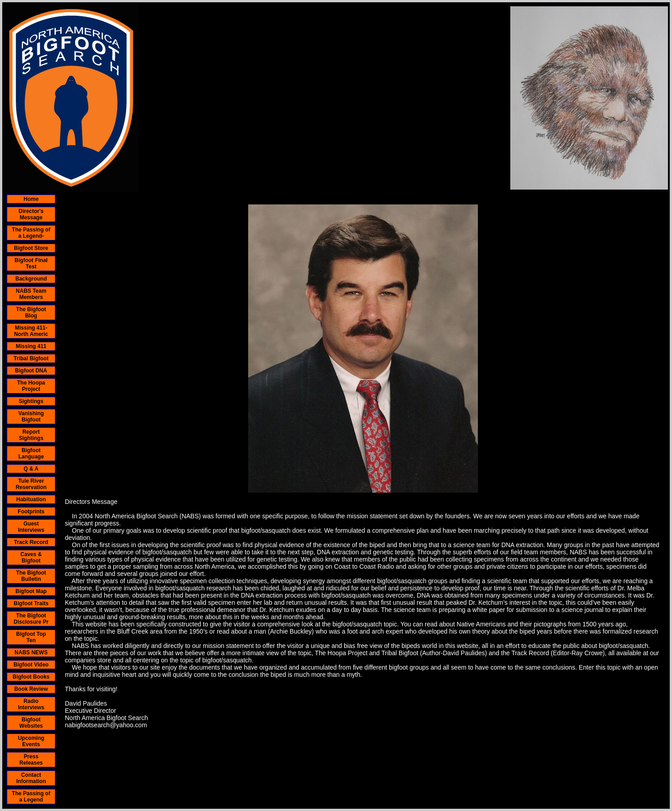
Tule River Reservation (31, 484)
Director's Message (31, 214)
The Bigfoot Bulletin (31, 576)
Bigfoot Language (31, 453)
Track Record (31, 542)
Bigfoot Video (31, 665)
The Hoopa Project (31, 386)
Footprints (31, 512)
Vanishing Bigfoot (31, 417)
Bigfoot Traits (31, 603)
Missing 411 (31, 346)
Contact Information (31, 778)
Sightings (31, 401)
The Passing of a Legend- (31, 233)
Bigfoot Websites (31, 723)
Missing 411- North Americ (31, 331)
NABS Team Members (31, 294)
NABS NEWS (31, 652)
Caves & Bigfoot (31, 557)
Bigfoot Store (31, 248)
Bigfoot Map (31, 591)
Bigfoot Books (31, 677)
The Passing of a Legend (31, 797)
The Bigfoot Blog (31, 313)
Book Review (31, 689)
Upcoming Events (31, 741)
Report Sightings (31, 435)
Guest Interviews (31, 527)
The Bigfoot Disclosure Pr (31, 619)
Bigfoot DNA (31, 371)
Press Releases (31, 760)
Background (31, 279)
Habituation (31, 499)
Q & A (31, 469)
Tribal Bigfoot (31, 358)
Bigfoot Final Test (31, 263)
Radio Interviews (31, 704)
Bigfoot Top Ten (31, 637)
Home (31, 199)
